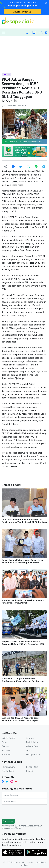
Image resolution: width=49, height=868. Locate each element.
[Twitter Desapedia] (7, 781)
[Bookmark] (27, 32)
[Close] (46, 3)
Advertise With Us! (22, 12)
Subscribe (8, 821)
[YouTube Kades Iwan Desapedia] (16, 781)
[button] (41, 32)
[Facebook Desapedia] (3, 781)
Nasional (6, 75)
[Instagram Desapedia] (12, 781)
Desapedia (16, 862)
